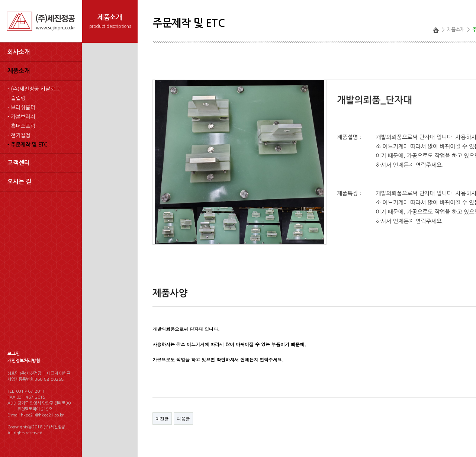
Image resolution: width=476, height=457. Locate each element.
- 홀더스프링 (21, 126)
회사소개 (19, 52)
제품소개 (19, 71)
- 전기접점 (19, 135)
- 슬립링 (16, 98)
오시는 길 (20, 182)
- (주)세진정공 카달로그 (34, 89)
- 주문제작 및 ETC (28, 145)
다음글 (183, 419)
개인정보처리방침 (24, 361)
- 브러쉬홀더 (21, 107)
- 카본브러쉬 (21, 117)
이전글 (162, 419)
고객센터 (19, 163)
